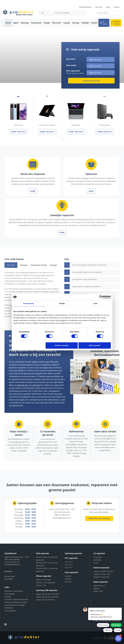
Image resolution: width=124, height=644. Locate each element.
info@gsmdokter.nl (63, 520)
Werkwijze (24, 267)
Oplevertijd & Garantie (39, 267)
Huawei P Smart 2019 (102, 576)
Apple (16, 24)
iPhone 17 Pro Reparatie (46, 584)
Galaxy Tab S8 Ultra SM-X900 (47, 596)
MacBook (69, 127)
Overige (76, 24)
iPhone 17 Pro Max (43, 581)
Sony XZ (68, 581)
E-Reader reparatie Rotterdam (16, 601)
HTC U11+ (69, 566)
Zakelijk (85, 24)
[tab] (11, 267)
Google (47, 24)
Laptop (67, 24)
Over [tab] (96, 303)
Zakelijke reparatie (62, 217)
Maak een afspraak (102, 83)
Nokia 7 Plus (98, 593)
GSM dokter (11, 267)
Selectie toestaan (62, 345)
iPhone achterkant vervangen (16, 604)
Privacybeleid (10, 595)
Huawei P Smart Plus (102, 579)
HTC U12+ (69, 563)
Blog (108, 7)
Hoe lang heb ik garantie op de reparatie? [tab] (83, 274)
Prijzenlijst (53, 267)
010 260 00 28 (64, 517)
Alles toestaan (95, 345)
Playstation (36, 24)
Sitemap (8, 598)
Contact (117, 7)
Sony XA (68, 578)
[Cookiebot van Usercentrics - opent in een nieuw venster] (101, 297)
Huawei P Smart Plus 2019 (104, 573)
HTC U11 (68, 569)
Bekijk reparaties (15, 133)
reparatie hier (13, 387)
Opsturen (91, 176)
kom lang (27, 387)
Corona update (10, 612)
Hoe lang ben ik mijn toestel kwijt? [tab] (81, 281)
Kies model (71, 68)
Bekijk (33, 193)
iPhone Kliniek (10, 578)
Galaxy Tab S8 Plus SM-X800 (47, 598)
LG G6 (96, 564)
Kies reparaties (75, 75)
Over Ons (99, 7)
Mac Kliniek (9, 580)
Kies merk (71, 62)
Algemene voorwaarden (14, 593)
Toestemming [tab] (28, 303)
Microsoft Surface (42, 127)
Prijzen (94, 24)
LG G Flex (97, 562)
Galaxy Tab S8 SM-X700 (45, 601)
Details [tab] (62, 303)
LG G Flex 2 (98, 559)
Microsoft (57, 24)
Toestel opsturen (85, 7)
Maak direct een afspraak (99, 521)
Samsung (25, 24)
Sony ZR (68, 583)
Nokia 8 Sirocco (99, 587)
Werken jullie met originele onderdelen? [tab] (82, 288)
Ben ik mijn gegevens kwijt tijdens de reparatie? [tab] (85, 267)
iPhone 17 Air (41, 587)
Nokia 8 (96, 590)
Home (8, 24)
